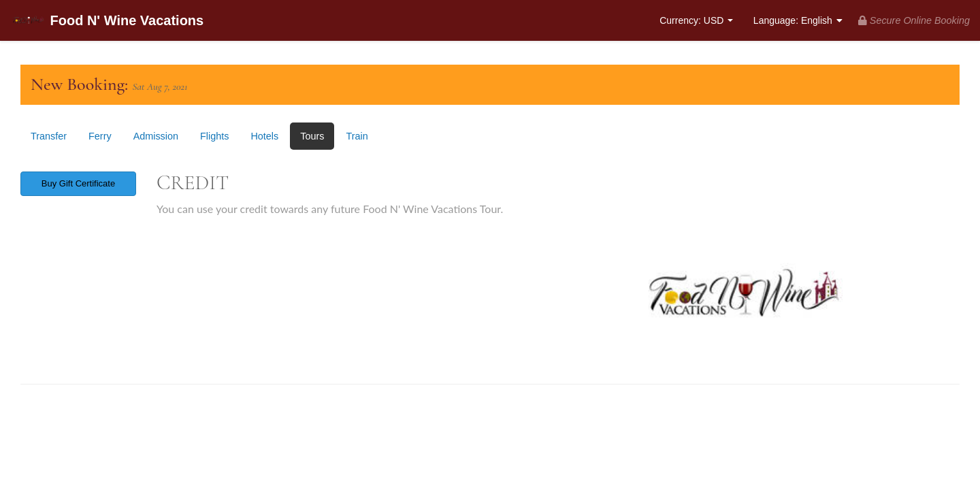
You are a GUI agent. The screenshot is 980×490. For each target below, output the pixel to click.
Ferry (100, 136)
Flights (214, 136)
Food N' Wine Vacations (107, 21)
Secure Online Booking (914, 20)
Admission (156, 136)
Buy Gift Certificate (78, 183)
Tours (312, 136)
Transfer (49, 136)
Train (357, 136)
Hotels (264, 136)
